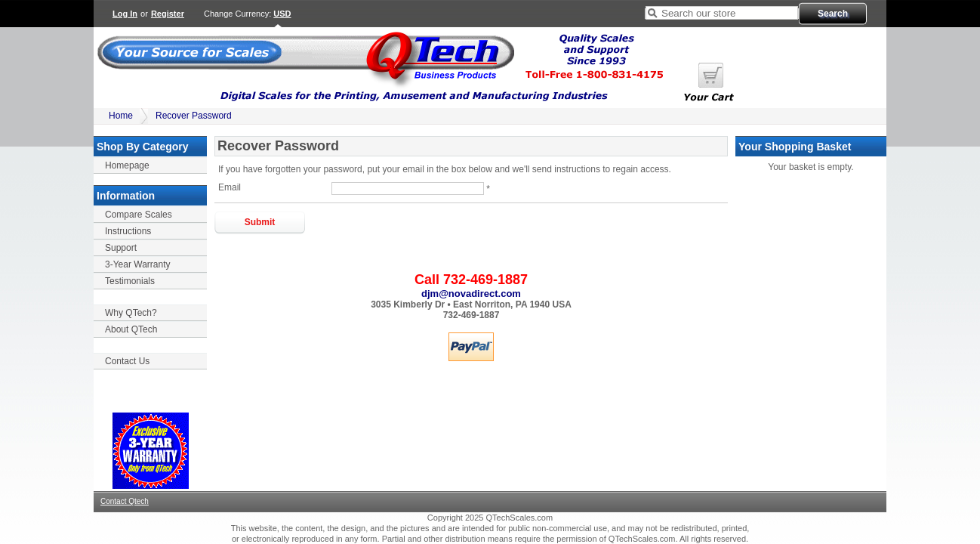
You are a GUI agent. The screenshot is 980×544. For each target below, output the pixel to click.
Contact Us (127, 361)
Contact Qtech (125, 501)
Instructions (128, 231)
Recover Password (194, 116)
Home (121, 116)
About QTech (131, 329)
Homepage (127, 165)
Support (121, 248)
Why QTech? (131, 313)
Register (168, 14)
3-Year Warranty (137, 264)
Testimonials (130, 281)
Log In (125, 14)
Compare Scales (139, 215)
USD (282, 14)
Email (230, 187)
